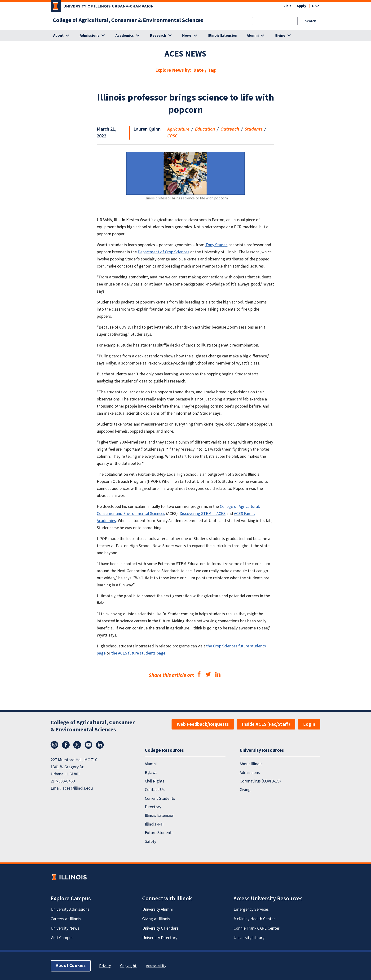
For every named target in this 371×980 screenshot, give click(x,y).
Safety (150, 842)
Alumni (151, 764)
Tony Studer (216, 245)
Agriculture (178, 129)
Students (254, 129)
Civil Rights (155, 781)
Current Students (160, 798)
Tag (212, 70)
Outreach (230, 129)
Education (205, 129)
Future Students (159, 833)
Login (309, 724)
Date (199, 70)
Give (316, 6)
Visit (287, 6)
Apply (301, 6)
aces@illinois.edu (78, 788)
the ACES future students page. (139, 653)
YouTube (88, 745)
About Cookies (71, 966)
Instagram (54, 745)
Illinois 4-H (154, 824)
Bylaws (151, 773)
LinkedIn (100, 745)
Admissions (250, 773)
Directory (153, 807)
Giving (245, 790)
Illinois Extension (223, 35)
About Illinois (251, 764)
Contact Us (155, 790)
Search (311, 21)
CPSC (172, 136)
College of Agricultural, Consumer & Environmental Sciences (128, 20)
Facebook (66, 745)
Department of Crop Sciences (163, 252)
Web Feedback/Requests (203, 724)
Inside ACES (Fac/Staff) (266, 724)
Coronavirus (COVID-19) (260, 781)
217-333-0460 (63, 781)
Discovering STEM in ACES (203, 514)
